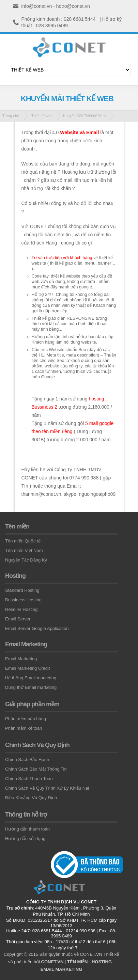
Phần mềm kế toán (24, 728)
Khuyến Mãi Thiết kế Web (84, 116)
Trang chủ (11, 116)
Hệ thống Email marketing (31, 678)
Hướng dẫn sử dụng (25, 839)
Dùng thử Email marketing (31, 687)
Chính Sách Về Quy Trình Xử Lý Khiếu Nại (47, 788)
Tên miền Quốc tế (23, 541)
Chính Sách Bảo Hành (27, 760)
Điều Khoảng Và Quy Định (31, 798)
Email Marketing (21, 659)
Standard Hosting (22, 590)
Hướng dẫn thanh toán (27, 829)
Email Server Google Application (37, 628)
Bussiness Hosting (23, 600)
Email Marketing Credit (28, 668)
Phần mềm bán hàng (26, 719)
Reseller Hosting (21, 609)
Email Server (18, 619)
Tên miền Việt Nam (24, 550)
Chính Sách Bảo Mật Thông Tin (36, 769)
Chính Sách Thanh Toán (29, 779)
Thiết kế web (42, 116)
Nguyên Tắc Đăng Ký (26, 560)
